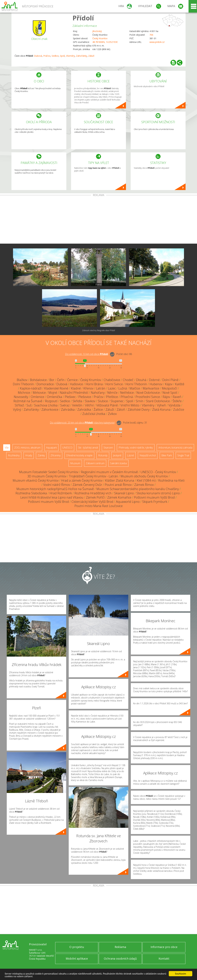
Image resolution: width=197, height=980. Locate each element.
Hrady (29, 455)
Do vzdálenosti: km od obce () (82, 423)
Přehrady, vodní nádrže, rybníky (136, 448)
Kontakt (164, 959)
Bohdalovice (38, 380)
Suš (29, 405)
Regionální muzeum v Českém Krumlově (109, 472)
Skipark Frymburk (155, 502)
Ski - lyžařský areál (88, 448)
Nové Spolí (170, 393)
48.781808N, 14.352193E (105, 42)
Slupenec (117, 401)
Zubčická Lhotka (94, 414)
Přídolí (83, 18)
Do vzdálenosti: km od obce (87, 354)
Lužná (123, 388)
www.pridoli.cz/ (157, 42)
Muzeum (75, 463)
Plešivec (70, 397)
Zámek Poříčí (95, 497)
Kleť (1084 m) (146, 480)
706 (151, 35)
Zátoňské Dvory (139, 409)
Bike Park (167, 455)
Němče (112, 393)
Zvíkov (112, 414)
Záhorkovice (50, 409)
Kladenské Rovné (56, 388)
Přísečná (127, 397)
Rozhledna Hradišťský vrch (93, 493)
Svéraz (65, 405)
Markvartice (151, 388)
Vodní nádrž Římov (57, 485)
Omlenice (37, 397)
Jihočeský (97, 31)
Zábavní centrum (95, 463)
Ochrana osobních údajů (120, 959)
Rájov (166, 397)
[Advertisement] (98, 220)
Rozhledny (14, 455)
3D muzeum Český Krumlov (47, 476)
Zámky (41, 455)
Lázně (130, 455)
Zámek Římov (144, 485)
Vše (7, 448)
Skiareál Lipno (124, 493)
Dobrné (154, 380)
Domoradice (45, 384)
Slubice (103, 401)
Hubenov (156, 384)
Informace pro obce (164, 947)
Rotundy (103, 455)
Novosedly (21, 397)
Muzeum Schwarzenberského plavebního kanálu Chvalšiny (138, 489)
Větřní (89, 405)
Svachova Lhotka (46, 405)
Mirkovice (39, 393)
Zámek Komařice (119, 497)
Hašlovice (76, 384)
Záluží (91, 56)
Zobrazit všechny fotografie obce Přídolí (99, 330)
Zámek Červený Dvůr (87, 485)
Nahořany (98, 393)
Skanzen (108, 448)
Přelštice (112, 397)
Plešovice (85, 397)
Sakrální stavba (118, 463)
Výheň (161, 405)
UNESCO (67, 448)
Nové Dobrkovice (148, 393)
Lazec (112, 388)
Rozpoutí (51, 401)
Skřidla (77, 401)
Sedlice (55, 56)
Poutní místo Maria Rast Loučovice (99, 506)
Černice (72, 380)
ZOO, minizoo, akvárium (27, 448)
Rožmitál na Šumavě (28, 401)
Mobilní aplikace (77, 959)
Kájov (169, 384)
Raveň (177, 397)
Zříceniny (56, 455)
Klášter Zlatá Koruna (120, 480)
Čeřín (61, 380)
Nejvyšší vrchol (148, 455)
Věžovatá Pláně (107, 405)
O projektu (77, 947)
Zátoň (121, 409)
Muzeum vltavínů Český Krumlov (36, 480)
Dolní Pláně (170, 380)
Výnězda (174, 405)
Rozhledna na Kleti (171, 480)
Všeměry (70, 56)
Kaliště (180, 384)
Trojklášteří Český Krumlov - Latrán (93, 476)
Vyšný (17, 409)
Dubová (38, 56)
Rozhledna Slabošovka (31, 493)
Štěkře (177, 401)
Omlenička (55, 397)
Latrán (101, 388)
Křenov (88, 388)
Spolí (62, 56)
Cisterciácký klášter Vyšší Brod (92, 502)
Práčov (47, 56)
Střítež (19, 405)
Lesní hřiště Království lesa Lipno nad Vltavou (52, 497)
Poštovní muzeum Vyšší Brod (154, 497)
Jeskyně (117, 455)
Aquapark (51, 448)
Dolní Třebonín (23, 384)
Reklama (120, 947)
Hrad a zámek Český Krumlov (82, 480)
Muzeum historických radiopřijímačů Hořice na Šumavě (55, 489)
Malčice (135, 388)
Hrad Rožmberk (61, 493)
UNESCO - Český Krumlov (158, 472)
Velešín (77, 405)
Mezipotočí (169, 388)
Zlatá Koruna (161, 409)
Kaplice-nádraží (31, 388)
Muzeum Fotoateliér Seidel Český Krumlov (49, 472)
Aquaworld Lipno (128, 502)
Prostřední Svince (148, 397)
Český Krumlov (100, 38)
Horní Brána (94, 384)
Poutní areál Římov (118, 485)
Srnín (140, 401)
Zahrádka (68, 409)
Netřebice (127, 393)
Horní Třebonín (136, 384)
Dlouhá (141, 380)
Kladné (76, 388)
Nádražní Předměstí (74, 393)
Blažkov (22, 380)
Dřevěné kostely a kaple (79, 455)
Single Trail (183, 455)
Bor (52, 380)
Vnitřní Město (130, 405)
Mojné (53, 393)
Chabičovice (112, 380)
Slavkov (90, 401)
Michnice (24, 393)
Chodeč (128, 380)
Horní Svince (114, 384)
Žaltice (98, 409)
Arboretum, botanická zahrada (175, 448)
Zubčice (179, 409)
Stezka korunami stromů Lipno (158, 493)
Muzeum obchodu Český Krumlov (144, 476)
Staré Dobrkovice (158, 401)
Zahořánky (82, 56)
